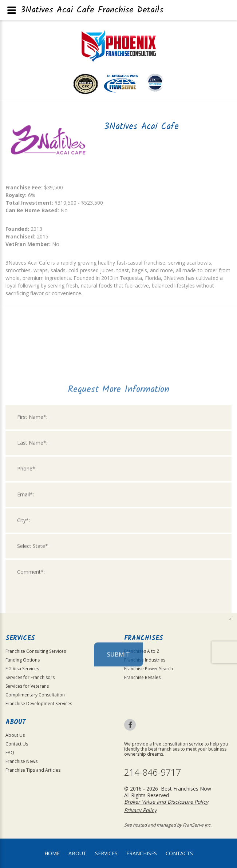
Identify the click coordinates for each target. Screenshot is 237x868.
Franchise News (21, 761)
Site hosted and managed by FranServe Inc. (168, 825)
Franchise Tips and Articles (33, 770)
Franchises (142, 853)
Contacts (179, 853)
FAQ (10, 753)
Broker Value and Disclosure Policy (166, 802)
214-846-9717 (153, 772)
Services (106, 853)
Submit (118, 736)
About (77, 853)
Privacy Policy (140, 810)
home (52, 853)
